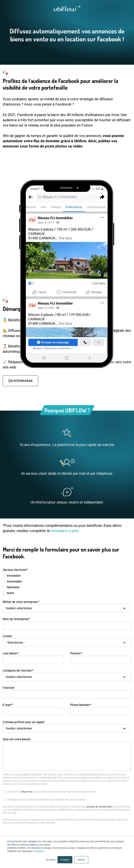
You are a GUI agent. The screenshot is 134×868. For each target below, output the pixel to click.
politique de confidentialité (99, 807)
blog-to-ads (27, 792)
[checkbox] (67, 584)
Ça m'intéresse (20, 387)
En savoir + (39, 851)
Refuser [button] (81, 860)
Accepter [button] (65, 860)
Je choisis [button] (51, 860)
